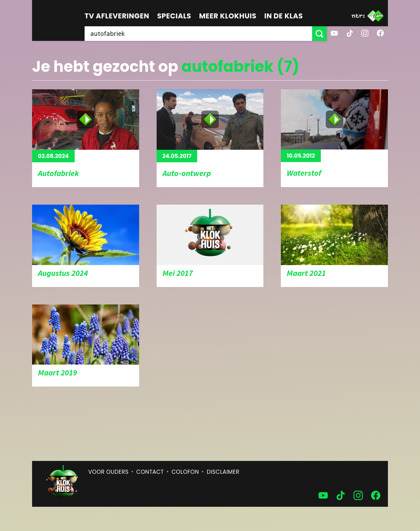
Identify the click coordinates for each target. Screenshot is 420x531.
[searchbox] (198, 34)
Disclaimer (223, 472)
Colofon (185, 472)
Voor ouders (108, 472)
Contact (150, 472)
